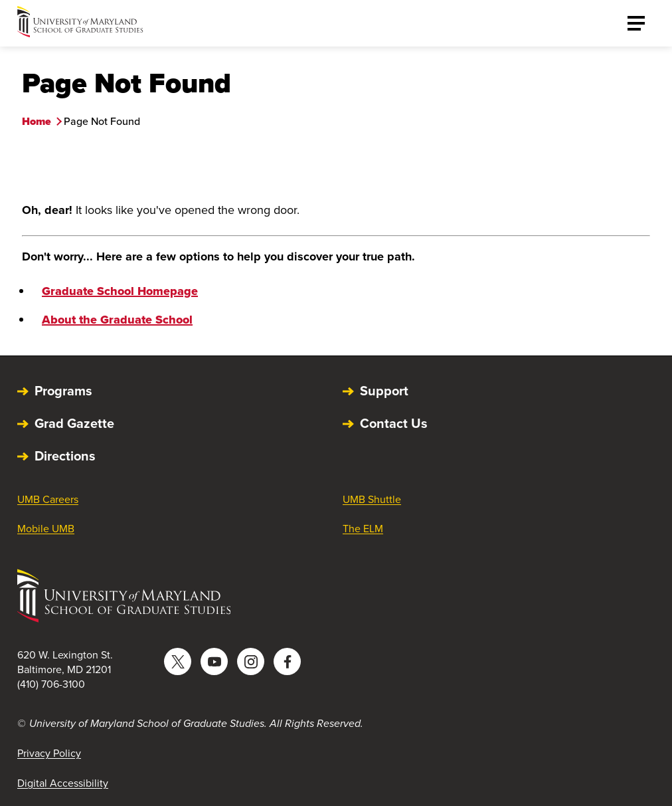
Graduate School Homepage (120, 291)
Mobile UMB (46, 529)
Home (37, 121)
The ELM (363, 529)
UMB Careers (48, 499)
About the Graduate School (117, 320)
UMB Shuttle (372, 499)
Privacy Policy (49, 753)
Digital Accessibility (63, 783)
